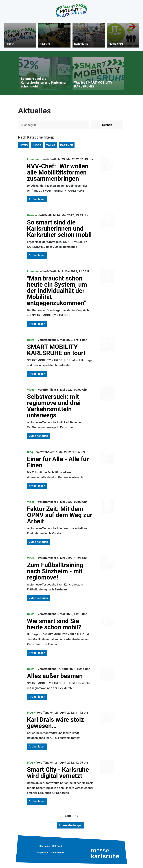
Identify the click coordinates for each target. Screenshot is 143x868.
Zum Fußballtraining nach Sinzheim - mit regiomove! (55, 571)
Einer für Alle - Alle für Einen (58, 462)
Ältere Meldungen (70, 825)
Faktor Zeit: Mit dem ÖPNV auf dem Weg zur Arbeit (60, 515)
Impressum (43, 853)
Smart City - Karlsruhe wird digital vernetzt (58, 773)
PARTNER (67, 145)
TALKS (51, 145)
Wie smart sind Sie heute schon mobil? (54, 624)
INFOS (37, 145)
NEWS (24, 145)
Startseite (45, 846)
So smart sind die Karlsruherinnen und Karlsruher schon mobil (59, 229)
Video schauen (38, 436)
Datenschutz (57, 853)
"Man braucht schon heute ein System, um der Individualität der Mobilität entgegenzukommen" (57, 291)
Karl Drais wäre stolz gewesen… (55, 723)
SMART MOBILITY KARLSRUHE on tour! (56, 350)
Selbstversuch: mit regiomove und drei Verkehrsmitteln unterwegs (54, 406)
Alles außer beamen (55, 676)
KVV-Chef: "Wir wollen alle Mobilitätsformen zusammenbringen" (58, 172)
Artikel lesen (37, 199)
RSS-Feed (57, 846)
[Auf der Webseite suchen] (54, 125)
